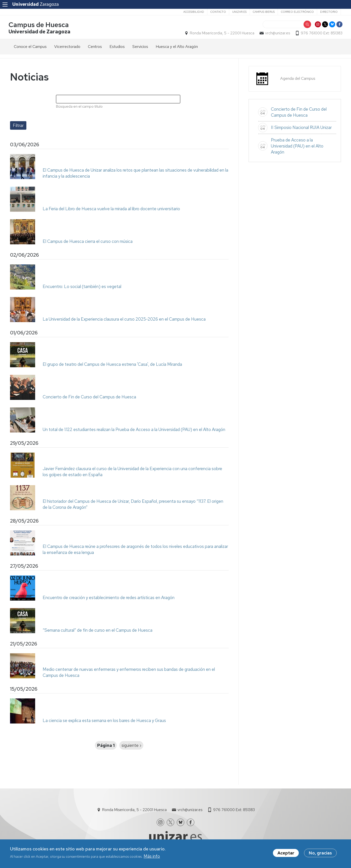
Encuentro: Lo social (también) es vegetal (82, 288)
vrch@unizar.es (276, 34)
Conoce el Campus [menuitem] (30, 48)
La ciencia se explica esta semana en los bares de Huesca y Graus (104, 722)
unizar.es (239, 12)
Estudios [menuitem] (117, 48)
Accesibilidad (194, 12)
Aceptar (286, 854)
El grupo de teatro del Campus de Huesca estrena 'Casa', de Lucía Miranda (112, 366)
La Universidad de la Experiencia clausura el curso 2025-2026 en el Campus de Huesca (124, 321)
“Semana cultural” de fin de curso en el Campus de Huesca (98, 632)
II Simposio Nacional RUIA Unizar (301, 129)
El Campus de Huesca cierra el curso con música (88, 243)
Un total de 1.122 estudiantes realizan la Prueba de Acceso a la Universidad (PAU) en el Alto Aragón (134, 431)
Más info (152, 857)
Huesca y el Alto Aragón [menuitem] (177, 48)
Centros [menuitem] (95, 48)
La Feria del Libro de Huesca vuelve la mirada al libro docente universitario (111, 210)
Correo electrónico (297, 12)
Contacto (218, 12)
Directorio (329, 12)
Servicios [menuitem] (140, 48)
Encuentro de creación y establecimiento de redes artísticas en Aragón (109, 599)
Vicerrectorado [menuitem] (67, 48)
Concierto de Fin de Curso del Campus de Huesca (89, 398)
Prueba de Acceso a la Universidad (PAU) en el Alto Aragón (297, 148)
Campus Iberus (264, 12)
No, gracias (320, 854)
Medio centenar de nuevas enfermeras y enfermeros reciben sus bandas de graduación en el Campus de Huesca (129, 674)
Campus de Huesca (40, 26)
